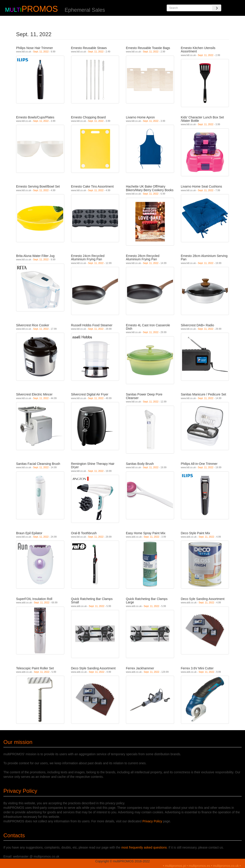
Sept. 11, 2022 (41, 52)
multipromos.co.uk (226, 866)
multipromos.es (199, 866)
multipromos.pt (175, 866)
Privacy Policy (152, 821)
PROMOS (40, 9)
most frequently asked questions (144, 847)
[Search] (217, 8)
